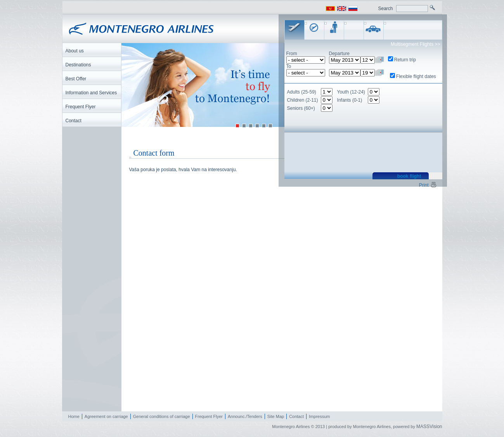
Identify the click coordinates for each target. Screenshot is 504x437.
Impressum (319, 416)
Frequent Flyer (209, 416)
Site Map (276, 416)
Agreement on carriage (106, 416)
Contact (296, 416)
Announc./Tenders (245, 416)
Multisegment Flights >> (415, 44)
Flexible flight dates (416, 76)
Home (74, 416)
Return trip (405, 60)
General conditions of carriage (162, 416)
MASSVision (429, 427)
